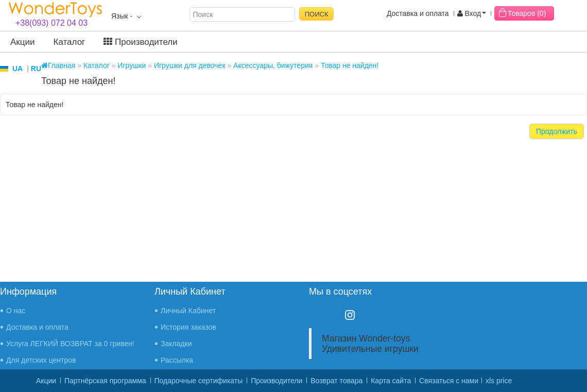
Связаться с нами (449, 381)
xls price (499, 381)
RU (36, 69)
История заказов (188, 327)
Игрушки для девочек (190, 65)
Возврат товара (336, 381)
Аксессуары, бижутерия (273, 65)
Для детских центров (41, 360)
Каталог (70, 42)
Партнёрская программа (105, 381)
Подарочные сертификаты (199, 381)
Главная (58, 65)
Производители (140, 42)
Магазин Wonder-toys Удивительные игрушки (370, 344)
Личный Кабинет (188, 311)
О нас (16, 311)
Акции (23, 42)
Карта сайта (391, 381)
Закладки (176, 344)
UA (18, 69)
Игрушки (132, 65)
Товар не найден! (350, 65)
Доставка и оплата (418, 13)
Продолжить (557, 131)
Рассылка (177, 360)
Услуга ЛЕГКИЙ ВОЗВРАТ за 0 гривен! (70, 344)
